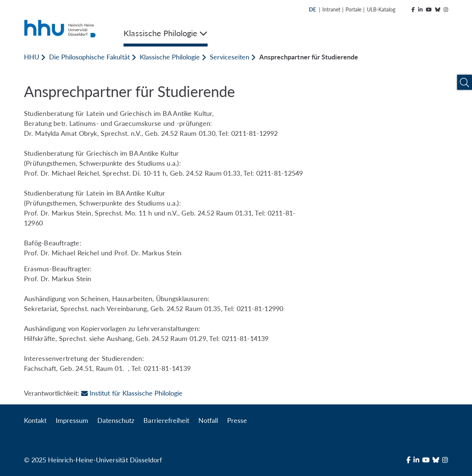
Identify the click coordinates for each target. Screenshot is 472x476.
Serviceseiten (230, 57)
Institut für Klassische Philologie (132, 393)
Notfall (208, 420)
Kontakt (35, 420)
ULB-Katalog (381, 9)
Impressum (72, 420)
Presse (237, 420)
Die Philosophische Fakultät (89, 57)
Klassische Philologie (170, 57)
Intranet (331, 9)
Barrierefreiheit (166, 420)
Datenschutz (116, 420)
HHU (32, 57)
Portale (353, 9)
